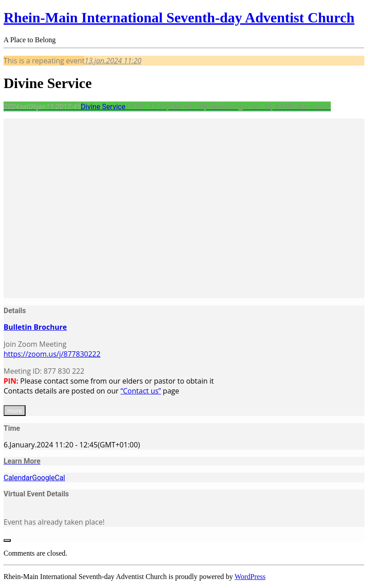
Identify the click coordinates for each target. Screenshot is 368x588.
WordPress (250, 577)
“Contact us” (140, 391)
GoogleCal (48, 478)
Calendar (18, 478)
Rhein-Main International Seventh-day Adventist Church (179, 18)
